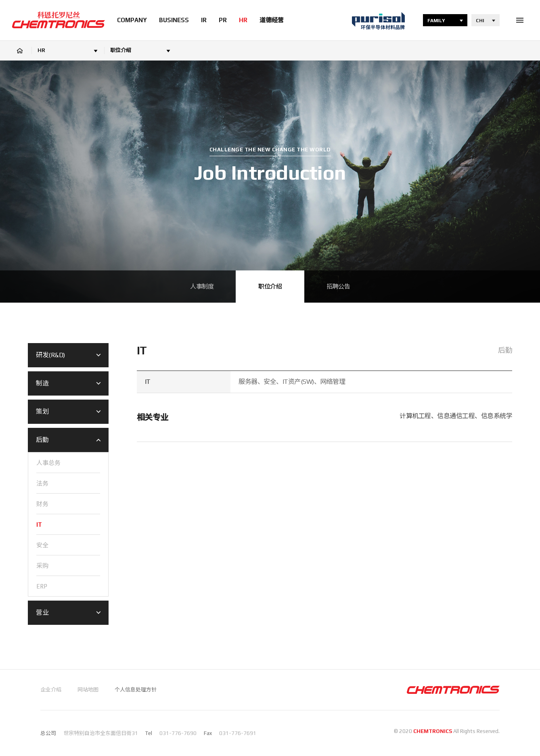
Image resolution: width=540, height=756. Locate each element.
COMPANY (132, 20)
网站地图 (88, 690)
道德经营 (272, 20)
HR (243, 20)
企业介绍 (51, 690)
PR (223, 20)
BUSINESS (174, 20)
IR (204, 20)
